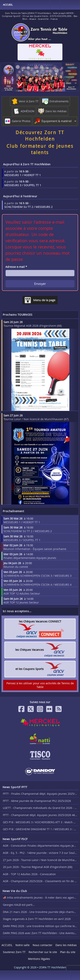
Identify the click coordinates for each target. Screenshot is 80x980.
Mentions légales (39, 959)
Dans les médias (66, 945)
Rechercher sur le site (43, 952)
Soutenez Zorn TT (14, 952)
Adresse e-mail (16, 267)
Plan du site (68, 952)
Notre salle (23, 945)
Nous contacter (43, 945)
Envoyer (40, 284)
